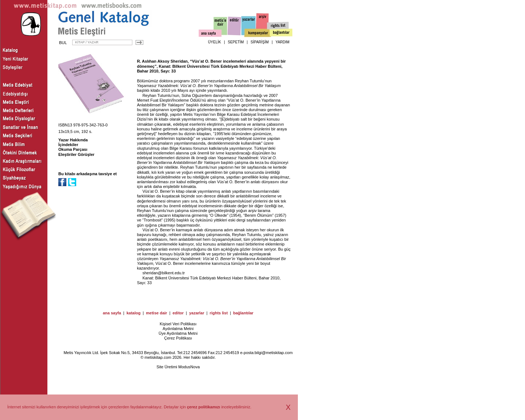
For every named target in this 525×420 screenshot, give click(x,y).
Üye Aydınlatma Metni (178, 333)
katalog (134, 313)
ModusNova (189, 367)
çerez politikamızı (204, 407)
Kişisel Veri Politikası (178, 324)
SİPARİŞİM (260, 42)
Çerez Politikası (178, 338)
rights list (219, 313)
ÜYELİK (215, 42)
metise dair (156, 313)
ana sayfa (112, 313)
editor (178, 313)
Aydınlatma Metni (178, 329)
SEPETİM (236, 42)
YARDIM (283, 42)
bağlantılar (243, 313)
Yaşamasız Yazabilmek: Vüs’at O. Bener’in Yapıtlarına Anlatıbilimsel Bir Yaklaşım (209, 86)
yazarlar (197, 313)
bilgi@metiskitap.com (273, 353)
